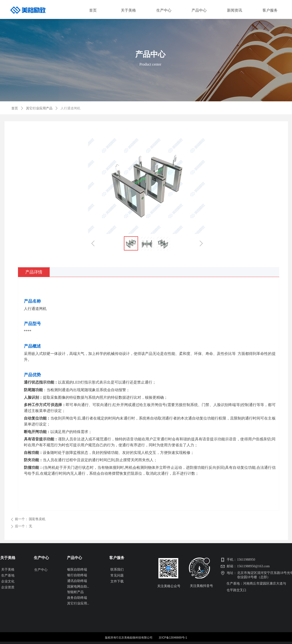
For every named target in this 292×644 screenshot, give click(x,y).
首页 (15, 108)
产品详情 (34, 272)
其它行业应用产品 (39, 108)
